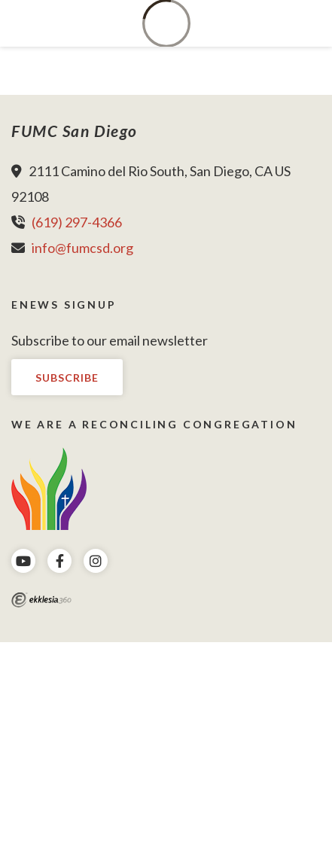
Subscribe (67, 378)
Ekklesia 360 (41, 600)
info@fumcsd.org (82, 248)
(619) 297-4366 (77, 222)
